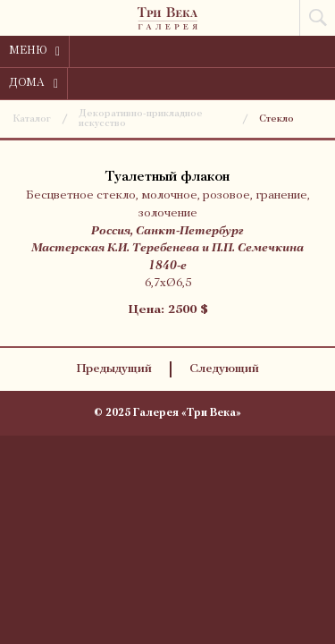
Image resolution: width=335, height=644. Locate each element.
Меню (34, 52)
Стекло (276, 119)
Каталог (32, 119)
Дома (33, 84)
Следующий (224, 369)
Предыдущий (114, 369)
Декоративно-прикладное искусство (141, 119)
